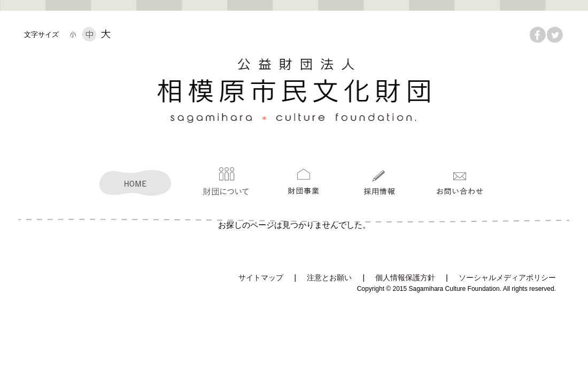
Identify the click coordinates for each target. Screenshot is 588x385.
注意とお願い (329, 278)
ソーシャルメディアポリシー (507, 278)
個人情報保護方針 (405, 278)
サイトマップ (261, 278)
